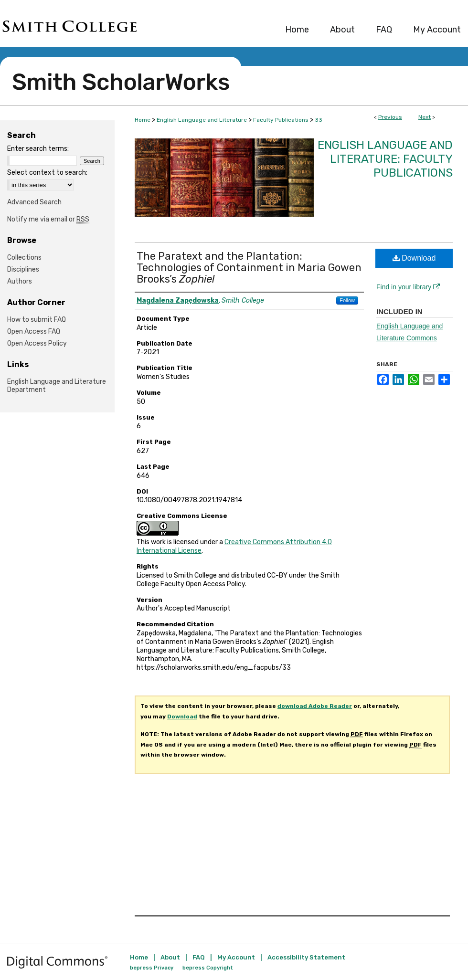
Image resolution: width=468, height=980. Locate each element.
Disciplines (23, 269)
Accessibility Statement (306, 957)
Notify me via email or (48, 219)
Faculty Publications (281, 120)
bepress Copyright (208, 968)
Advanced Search (34, 202)
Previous (390, 117)
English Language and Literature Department (57, 386)
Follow (347, 300)
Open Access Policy (37, 343)
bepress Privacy (152, 968)
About (170, 957)
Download (414, 258)
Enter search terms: (38, 149)
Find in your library (408, 287)
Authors (20, 281)
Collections (24, 258)
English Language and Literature (202, 120)
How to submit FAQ (37, 320)
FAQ (199, 957)
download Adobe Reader (315, 706)
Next (425, 117)
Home (143, 120)
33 (319, 120)
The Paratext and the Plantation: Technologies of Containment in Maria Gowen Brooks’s (249, 268)
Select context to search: (47, 173)
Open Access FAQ (34, 332)
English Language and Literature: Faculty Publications (385, 159)
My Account (236, 957)
